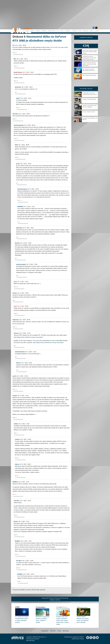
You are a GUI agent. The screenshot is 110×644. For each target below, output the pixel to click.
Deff (16, 145)
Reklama (66, 631)
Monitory (86, 31)
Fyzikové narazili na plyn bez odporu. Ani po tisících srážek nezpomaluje (89, 64)
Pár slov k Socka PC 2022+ (89, 112)
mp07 (18, 98)
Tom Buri (15, 114)
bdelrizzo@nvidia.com (33, 284)
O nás (59, 631)
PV (13, 45)
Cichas (15, 293)
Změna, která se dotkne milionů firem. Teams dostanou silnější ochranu (90, 52)
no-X (15, 282)
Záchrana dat (65, 598)
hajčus (17, 464)
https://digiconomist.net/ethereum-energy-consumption (48, 343)
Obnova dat (58, 598)
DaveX (16, 521)
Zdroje (91, 31)
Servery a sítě (51, 31)
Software (74, 31)
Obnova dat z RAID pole (48, 598)
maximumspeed (19, 125)
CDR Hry (86, 46)
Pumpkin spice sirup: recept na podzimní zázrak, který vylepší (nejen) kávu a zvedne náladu (62, 620)
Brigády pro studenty (55, 600)
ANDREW (20, 207)
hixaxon (16, 333)
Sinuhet (17, 243)
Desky (32, 31)
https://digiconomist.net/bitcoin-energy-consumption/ (28, 337)
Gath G (18, 363)
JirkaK (16, 424)
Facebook (45, 631)
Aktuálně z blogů (86, 89)
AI (58, 31)
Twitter (53, 631)
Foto (80, 31)
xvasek (15, 396)
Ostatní (97, 31)
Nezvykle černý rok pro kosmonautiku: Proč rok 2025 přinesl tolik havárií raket (89, 58)
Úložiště (44, 31)
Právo (62, 31)
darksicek (18, 87)
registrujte (42, 590)
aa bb (18, 164)
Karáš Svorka (18, 72)
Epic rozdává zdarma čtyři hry (89, 75)
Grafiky (38, 31)
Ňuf (15, 59)
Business (68, 31)
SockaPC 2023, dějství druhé (89, 99)
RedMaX (15, 482)
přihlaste (34, 590)
